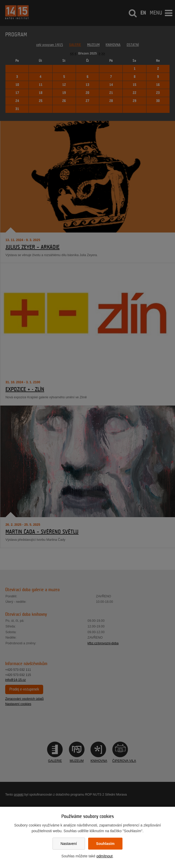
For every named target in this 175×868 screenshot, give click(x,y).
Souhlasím (105, 844)
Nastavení (69, 844)
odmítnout (105, 856)
